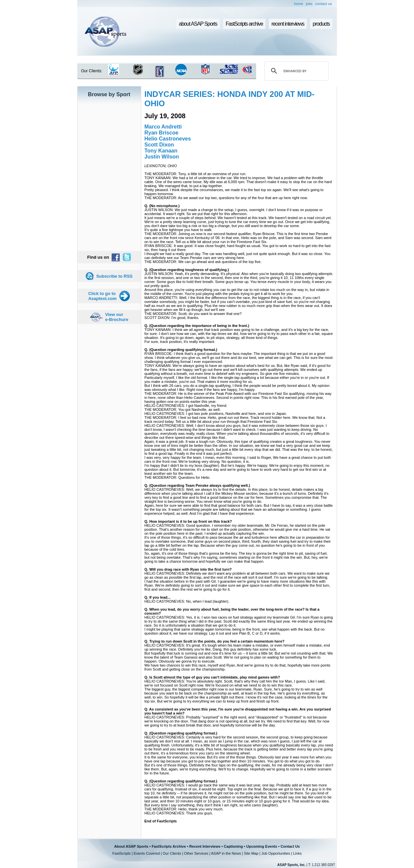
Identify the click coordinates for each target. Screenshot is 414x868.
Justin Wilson (162, 157)
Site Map (251, 853)
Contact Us (290, 846)
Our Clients (172, 853)
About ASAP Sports (131, 846)
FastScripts (121, 853)
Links (297, 853)
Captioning (233, 846)
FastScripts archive (244, 24)
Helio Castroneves (168, 139)
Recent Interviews (205, 846)
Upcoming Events (262, 846)
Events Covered (147, 853)
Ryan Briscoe (162, 133)
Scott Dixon (159, 145)
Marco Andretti (163, 127)
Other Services (196, 853)
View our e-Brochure (117, 317)
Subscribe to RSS (114, 276)
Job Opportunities (276, 853)
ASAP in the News (226, 853)
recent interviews (288, 24)
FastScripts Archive (169, 846)
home (299, 4)
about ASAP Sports (198, 24)
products (321, 24)
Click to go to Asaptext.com (102, 296)
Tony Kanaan (161, 151)
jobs (309, 4)
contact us (323, 4)
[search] (295, 71)
